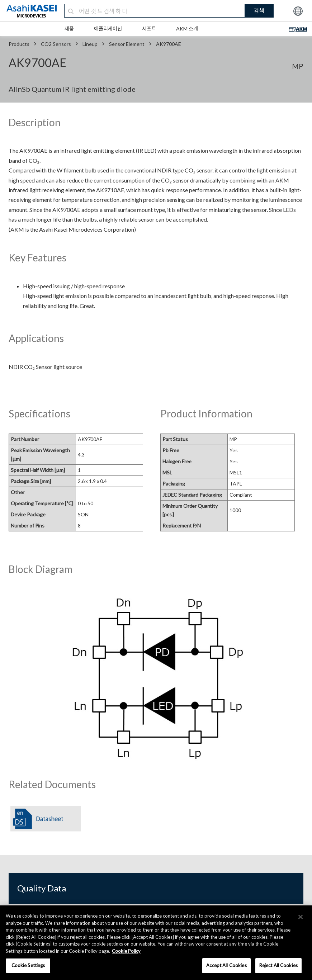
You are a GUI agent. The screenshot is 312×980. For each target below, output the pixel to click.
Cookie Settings (28, 965)
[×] (301, 917)
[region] (156, 943)
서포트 (149, 29)
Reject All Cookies (278, 965)
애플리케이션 (108, 29)
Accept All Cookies (226, 965)
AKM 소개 (187, 29)
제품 (69, 29)
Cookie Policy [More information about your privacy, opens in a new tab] (126, 951)
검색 (259, 11)
